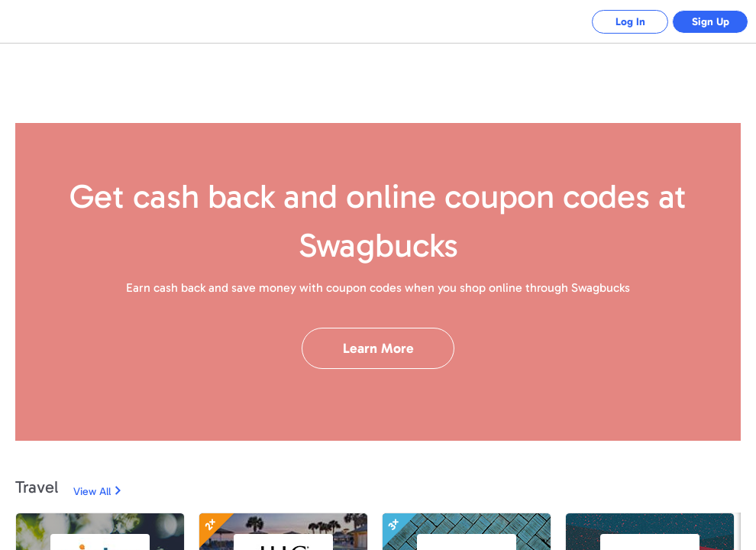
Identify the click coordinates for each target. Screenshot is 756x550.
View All (92, 492)
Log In (630, 22)
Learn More (378, 348)
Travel (37, 487)
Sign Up (711, 22)
